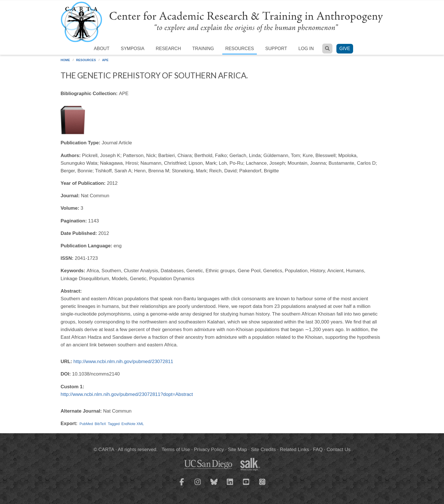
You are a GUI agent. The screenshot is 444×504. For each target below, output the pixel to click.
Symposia (133, 49)
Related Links (294, 450)
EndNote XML (133, 424)
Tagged (114, 424)
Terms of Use (176, 450)
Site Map (237, 450)
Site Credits (263, 450)
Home (65, 60)
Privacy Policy (209, 450)
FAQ (318, 450)
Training (203, 49)
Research (168, 49)
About (102, 49)
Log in (306, 49)
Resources (239, 49)
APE (105, 60)
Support (276, 49)
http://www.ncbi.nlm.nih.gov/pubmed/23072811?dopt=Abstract (127, 394)
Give (345, 49)
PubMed (86, 424)
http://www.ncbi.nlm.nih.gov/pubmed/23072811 (123, 362)
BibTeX (100, 424)
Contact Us (339, 450)
